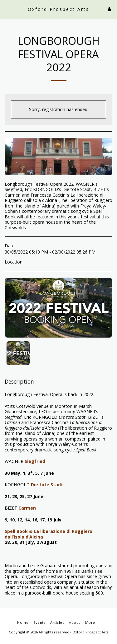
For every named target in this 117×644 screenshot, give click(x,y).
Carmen (27, 508)
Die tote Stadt (47, 485)
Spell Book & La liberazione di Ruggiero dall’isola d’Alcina (49, 534)
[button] (7, 9)
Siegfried (35, 461)
